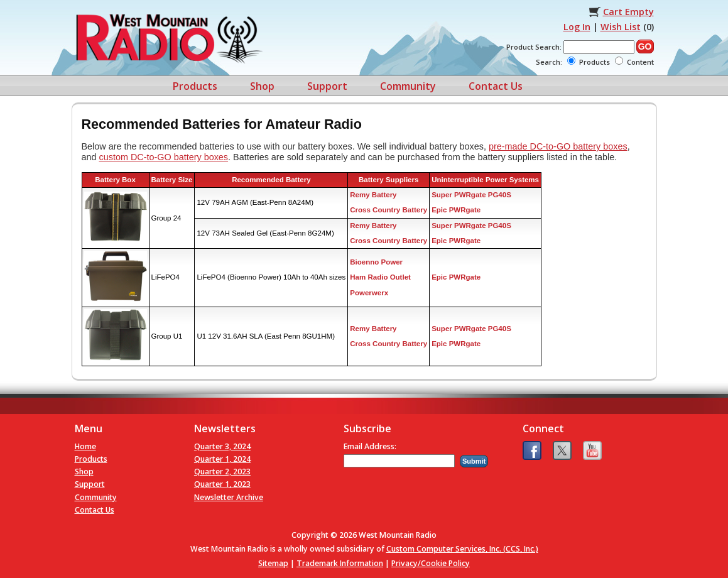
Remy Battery (373, 195)
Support (327, 86)
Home (85, 446)
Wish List (621, 27)
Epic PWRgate (456, 210)
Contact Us (496, 86)
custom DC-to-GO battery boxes (164, 157)
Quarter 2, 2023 (222, 472)
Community (408, 86)
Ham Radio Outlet (380, 277)
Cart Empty (628, 12)
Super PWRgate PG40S (471, 195)
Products (195, 86)
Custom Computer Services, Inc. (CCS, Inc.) (462, 549)
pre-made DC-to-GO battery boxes (558, 146)
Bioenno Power (376, 262)
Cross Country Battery (388, 210)
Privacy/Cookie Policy (431, 563)
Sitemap (273, 563)
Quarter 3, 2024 (222, 446)
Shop (262, 86)
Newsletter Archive (229, 497)
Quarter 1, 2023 (222, 484)
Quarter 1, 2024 (222, 459)
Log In (577, 27)
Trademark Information (340, 563)
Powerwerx (369, 293)
